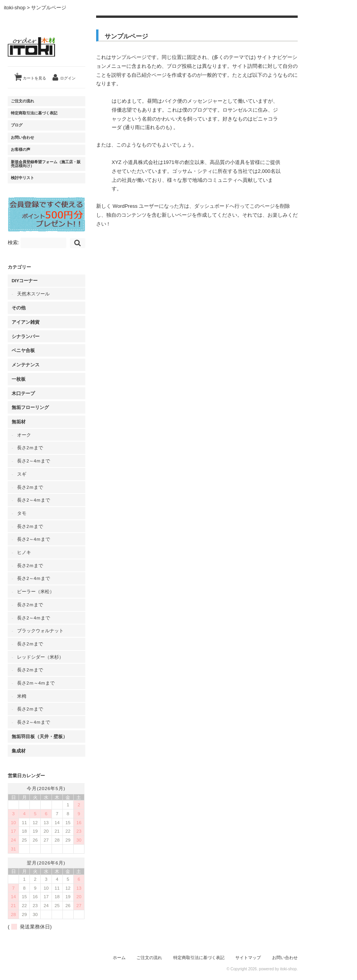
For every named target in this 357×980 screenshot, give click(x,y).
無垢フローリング (30, 407)
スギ (22, 474)
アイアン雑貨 (26, 322)
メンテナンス (26, 365)
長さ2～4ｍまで (34, 461)
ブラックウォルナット (40, 631)
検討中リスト (22, 178)
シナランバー (26, 336)
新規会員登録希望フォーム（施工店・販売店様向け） (46, 164)
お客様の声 (21, 149)
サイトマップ (248, 958)
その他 (19, 308)
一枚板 (19, 379)
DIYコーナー (25, 280)
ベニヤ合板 (23, 350)
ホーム (119, 958)
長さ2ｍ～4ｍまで (36, 683)
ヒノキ (24, 552)
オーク (24, 435)
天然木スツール (33, 294)
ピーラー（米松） (36, 591)
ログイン (68, 78)
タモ (22, 513)
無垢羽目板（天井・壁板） (40, 736)
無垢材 (19, 422)
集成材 (19, 751)
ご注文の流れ (22, 101)
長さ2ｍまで (30, 448)
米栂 (22, 696)
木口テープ (23, 393)
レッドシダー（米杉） (40, 657)
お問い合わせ (22, 137)
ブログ (17, 125)
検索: (14, 242)
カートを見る (31, 75)
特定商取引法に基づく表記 (34, 113)
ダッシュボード (212, 206)
